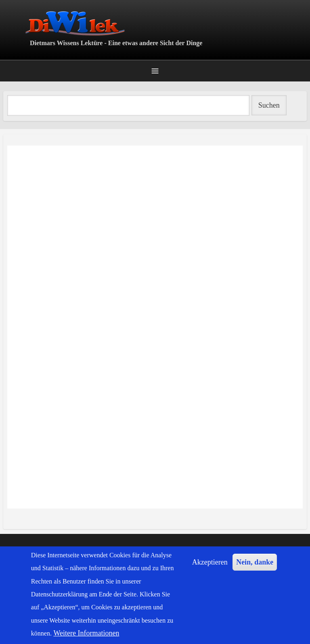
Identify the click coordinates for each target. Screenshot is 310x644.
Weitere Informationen (86, 633)
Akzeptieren (210, 562)
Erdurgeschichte (8, 520)
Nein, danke (255, 562)
